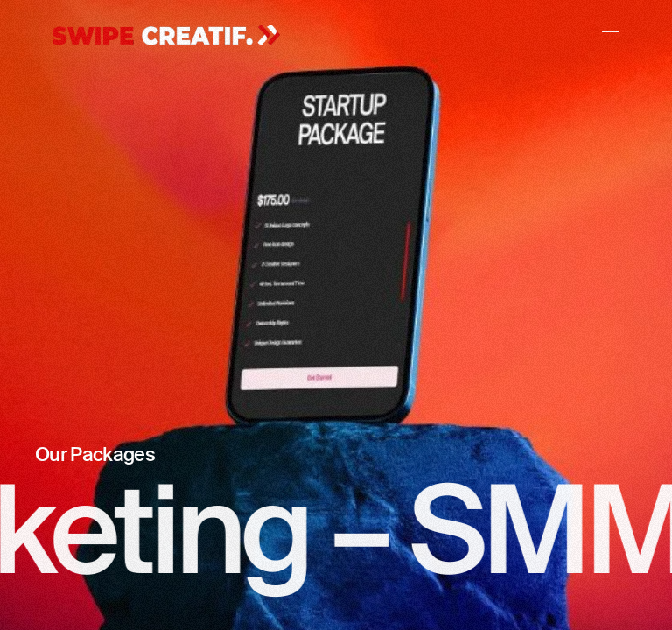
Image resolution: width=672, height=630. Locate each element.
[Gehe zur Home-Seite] (166, 36)
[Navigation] (611, 35)
